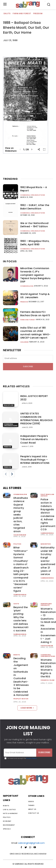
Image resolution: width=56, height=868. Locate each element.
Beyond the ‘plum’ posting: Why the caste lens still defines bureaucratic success (21, 619)
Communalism (27, 286)
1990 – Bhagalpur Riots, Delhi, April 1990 (35, 243)
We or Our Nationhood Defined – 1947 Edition (34, 225)
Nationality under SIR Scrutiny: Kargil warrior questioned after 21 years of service (48, 561)
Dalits (7, 14)
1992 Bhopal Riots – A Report (34, 189)
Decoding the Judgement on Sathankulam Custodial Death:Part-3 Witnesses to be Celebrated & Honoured (21, 677)
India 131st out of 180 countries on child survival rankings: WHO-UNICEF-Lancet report (35, 333)
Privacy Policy (31, 758)
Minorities (46, 544)
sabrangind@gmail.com (31, 843)
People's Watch (21, 699)
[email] (28, 358)
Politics (17, 544)
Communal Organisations (33, 195)
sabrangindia (47, 533)
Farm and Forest (22, 14)
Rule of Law (9, 405)
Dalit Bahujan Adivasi (47, 495)
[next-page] (12, 474)
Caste (16, 604)
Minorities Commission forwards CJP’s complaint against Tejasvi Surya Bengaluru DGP (35, 275)
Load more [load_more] (27, 708)
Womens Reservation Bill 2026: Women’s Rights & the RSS (48, 668)
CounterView (20, 535)
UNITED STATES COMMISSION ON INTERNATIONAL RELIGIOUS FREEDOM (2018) (37, 419)
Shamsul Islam (48, 680)
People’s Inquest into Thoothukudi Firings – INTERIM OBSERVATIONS (35, 460)
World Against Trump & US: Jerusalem (35, 296)
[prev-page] (6, 474)
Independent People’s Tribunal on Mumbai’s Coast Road (34, 439)
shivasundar (47, 646)
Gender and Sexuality (46, 604)
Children (24, 342)
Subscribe (28, 366)
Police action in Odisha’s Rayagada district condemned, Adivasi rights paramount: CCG (48, 514)
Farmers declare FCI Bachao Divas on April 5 (35, 314)
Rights (17, 655)
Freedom (38, 14)
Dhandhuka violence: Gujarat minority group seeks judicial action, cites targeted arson (21, 515)
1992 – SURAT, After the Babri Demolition (35, 207)
